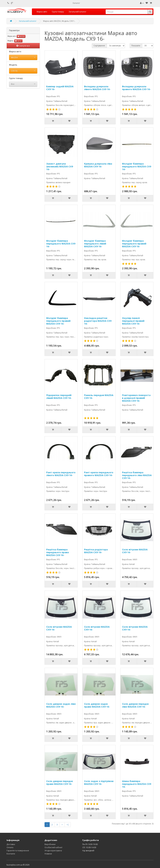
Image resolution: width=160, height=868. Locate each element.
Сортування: (99, 46)
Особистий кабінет (53, 847)
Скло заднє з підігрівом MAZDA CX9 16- (99, 783)
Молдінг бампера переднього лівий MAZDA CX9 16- (95, 244)
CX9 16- (18, 41)
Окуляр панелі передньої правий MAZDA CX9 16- (133, 321)
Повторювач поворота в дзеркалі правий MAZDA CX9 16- (136, 398)
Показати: (136, 46)
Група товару (58, 12)
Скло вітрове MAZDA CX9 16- (135, 551)
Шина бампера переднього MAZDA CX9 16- (137, 784)
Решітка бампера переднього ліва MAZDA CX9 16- (137, 475)
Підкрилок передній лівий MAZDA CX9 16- (59, 397)
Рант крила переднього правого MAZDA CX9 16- (99, 474)
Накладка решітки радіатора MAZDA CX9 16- (98, 321)
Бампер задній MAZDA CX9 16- (60, 88)
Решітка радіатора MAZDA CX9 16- (96, 551)
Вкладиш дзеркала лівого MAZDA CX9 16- (97, 88)
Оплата (10, 847)
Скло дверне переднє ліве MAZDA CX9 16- (135, 705)
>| (68, 825)
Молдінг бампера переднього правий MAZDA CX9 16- (134, 244)
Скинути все (23, 46)
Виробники (50, 844)
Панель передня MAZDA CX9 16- (99, 397)
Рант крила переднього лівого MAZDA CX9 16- (61, 474)
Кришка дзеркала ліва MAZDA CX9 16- (98, 165)
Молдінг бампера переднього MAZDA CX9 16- (137, 166)
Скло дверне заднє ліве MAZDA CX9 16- (61, 705)
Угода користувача (53, 851)
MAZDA (21, 36)
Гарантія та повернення (18, 851)
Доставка (11, 844)
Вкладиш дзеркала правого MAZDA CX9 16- (136, 88)
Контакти (11, 854)
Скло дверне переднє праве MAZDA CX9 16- (60, 783)
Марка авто (42, 12)
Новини (48, 854)
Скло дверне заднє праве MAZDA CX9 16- (97, 705)
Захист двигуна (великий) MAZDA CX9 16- (60, 166)
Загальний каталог (77, 12)
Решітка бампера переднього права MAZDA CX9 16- (57, 552)
